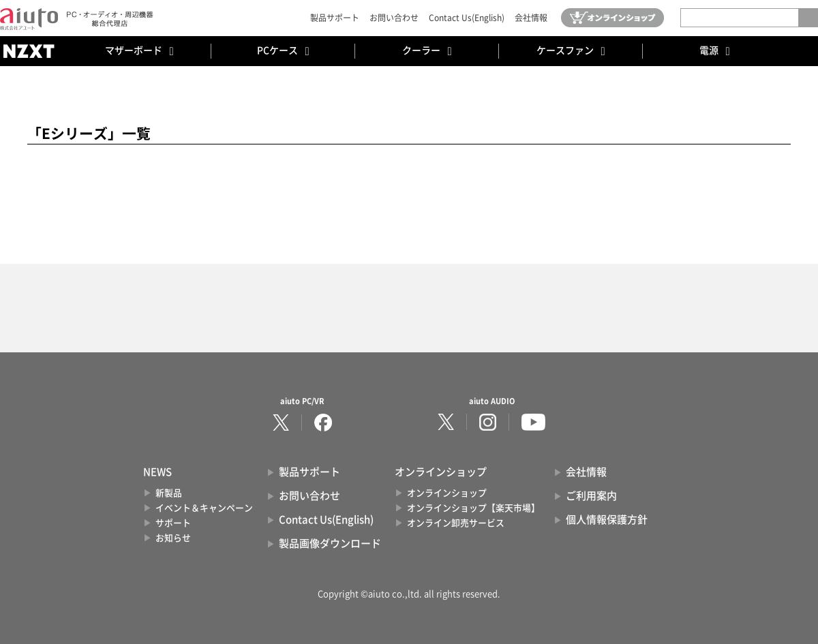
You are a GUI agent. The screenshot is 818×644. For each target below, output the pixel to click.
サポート (173, 523)
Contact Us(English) (467, 18)
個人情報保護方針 (607, 520)
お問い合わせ (394, 18)
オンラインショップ (447, 493)
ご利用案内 (591, 496)
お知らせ (173, 538)
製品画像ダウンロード (330, 543)
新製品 (169, 493)
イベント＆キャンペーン (204, 508)
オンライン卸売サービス (456, 523)
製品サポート (335, 18)
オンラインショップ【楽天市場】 (473, 508)
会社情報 (531, 18)
